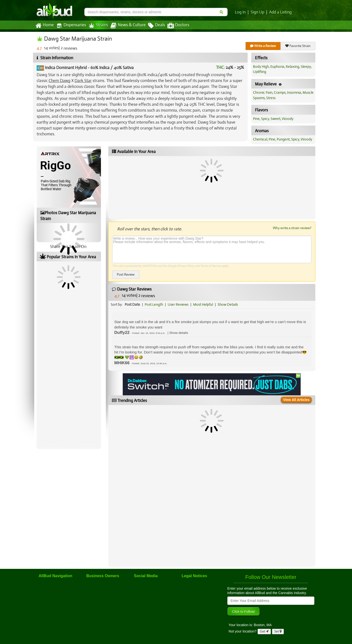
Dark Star (83, 81)
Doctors (178, 26)
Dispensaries (71, 26)
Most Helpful (203, 304)
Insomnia (294, 93)
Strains (98, 26)
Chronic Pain (263, 93)
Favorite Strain (298, 46)
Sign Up (257, 12)
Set (278, 631)
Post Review (126, 275)
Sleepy (306, 67)
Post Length (154, 304)
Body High (261, 67)
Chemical (260, 139)
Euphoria (277, 67)
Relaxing (292, 67)
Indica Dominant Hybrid (66, 68)
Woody (288, 119)
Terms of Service (211, 266)
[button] (179, 333)
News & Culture (128, 26)
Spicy (265, 119)
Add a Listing (280, 12)
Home (45, 26)
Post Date (132, 304)
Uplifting (260, 72)
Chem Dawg (60, 81)
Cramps (280, 93)
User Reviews (178, 304)
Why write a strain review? (292, 228)
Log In (240, 12)
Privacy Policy (186, 266)
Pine (256, 119)
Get (264, 631)
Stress (271, 98)
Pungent (283, 139)
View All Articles (296, 400)
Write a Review (263, 46)
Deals (157, 26)
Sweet (275, 119)
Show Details (228, 304)
